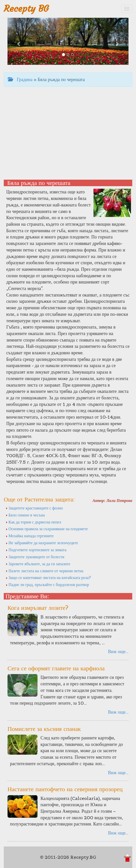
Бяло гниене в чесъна (25, 515)
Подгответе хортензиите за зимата (36, 550)
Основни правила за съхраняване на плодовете (47, 529)
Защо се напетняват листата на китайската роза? (48, 577)
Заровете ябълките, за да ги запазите (38, 564)
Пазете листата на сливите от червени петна (44, 571)
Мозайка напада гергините (30, 536)
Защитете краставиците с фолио (34, 508)
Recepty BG (26, 9)
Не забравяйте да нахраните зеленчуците (42, 543)
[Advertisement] (68, 137)
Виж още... (118, 651)
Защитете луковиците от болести (35, 557)
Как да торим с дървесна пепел (33, 522)
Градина (20, 79)
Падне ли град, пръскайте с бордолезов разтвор (47, 585)
